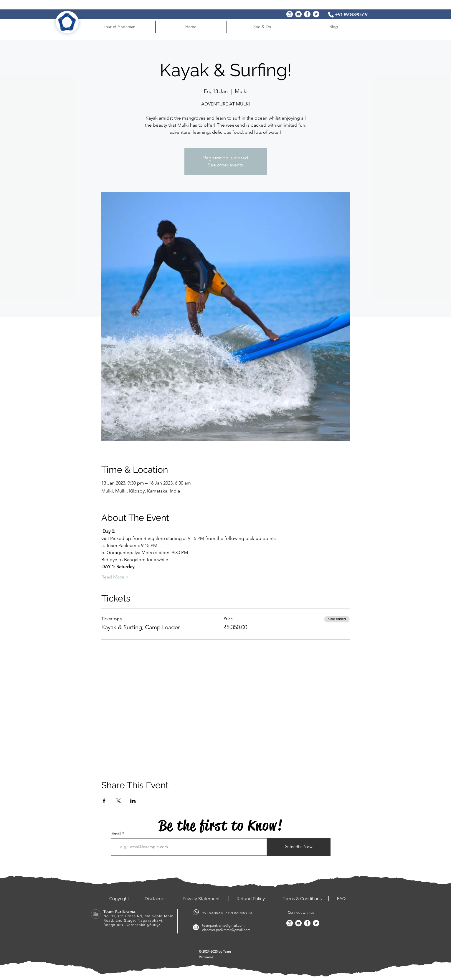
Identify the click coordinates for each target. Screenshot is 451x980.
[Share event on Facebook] (104, 801)
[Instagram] (290, 14)
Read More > (115, 577)
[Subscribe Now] (299, 847)
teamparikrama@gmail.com (223, 925)
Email (116, 834)
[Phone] (331, 15)
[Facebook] (307, 14)
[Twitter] (316, 14)
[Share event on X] (119, 801)
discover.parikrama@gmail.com (226, 930)
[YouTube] (298, 14)
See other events (225, 165)
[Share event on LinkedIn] (133, 801)
